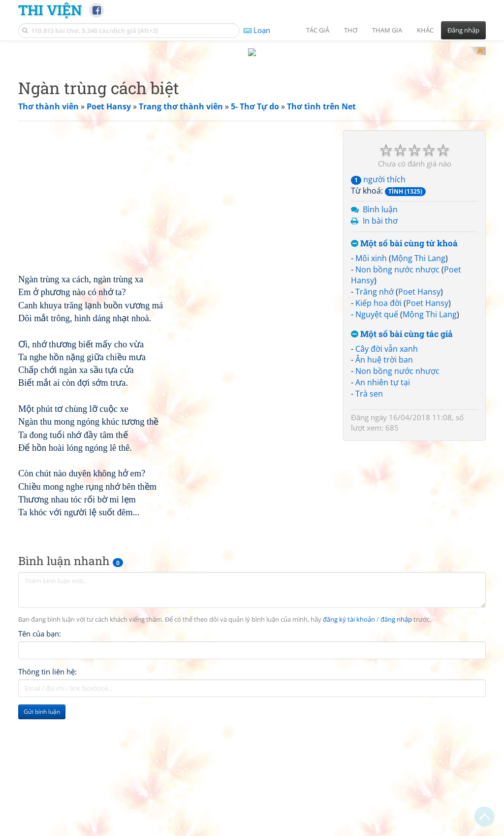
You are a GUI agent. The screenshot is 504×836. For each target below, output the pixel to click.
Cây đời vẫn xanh (387, 477)
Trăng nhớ (375, 420)
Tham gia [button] (387, 30)
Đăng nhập (463, 30)
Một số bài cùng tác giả (402, 463)
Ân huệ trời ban (384, 488)
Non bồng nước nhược (397, 398)
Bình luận (380, 338)
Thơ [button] (351, 30)
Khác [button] (425, 30)
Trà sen (369, 522)
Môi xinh (371, 387)
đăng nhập (396, 749)
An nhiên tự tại (383, 511)
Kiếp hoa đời (378, 432)
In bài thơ (380, 349)
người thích (378, 308)
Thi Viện (50, 10)
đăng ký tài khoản (349, 749)
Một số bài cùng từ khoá (404, 372)
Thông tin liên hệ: (47, 801)
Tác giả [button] (318, 30)
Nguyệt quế (377, 443)
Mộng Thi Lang (418, 387)
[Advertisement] (252, 116)
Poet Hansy (419, 420)
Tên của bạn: (40, 763)
